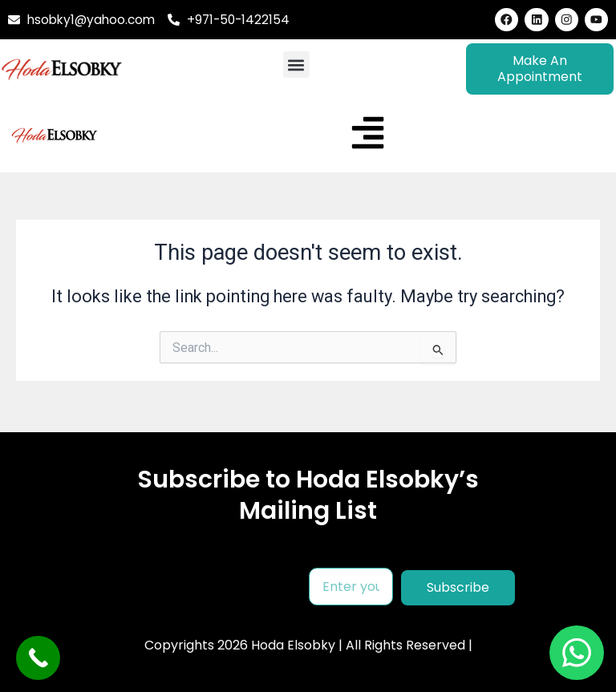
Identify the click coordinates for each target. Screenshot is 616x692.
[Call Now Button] (38, 658)
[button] (296, 65)
